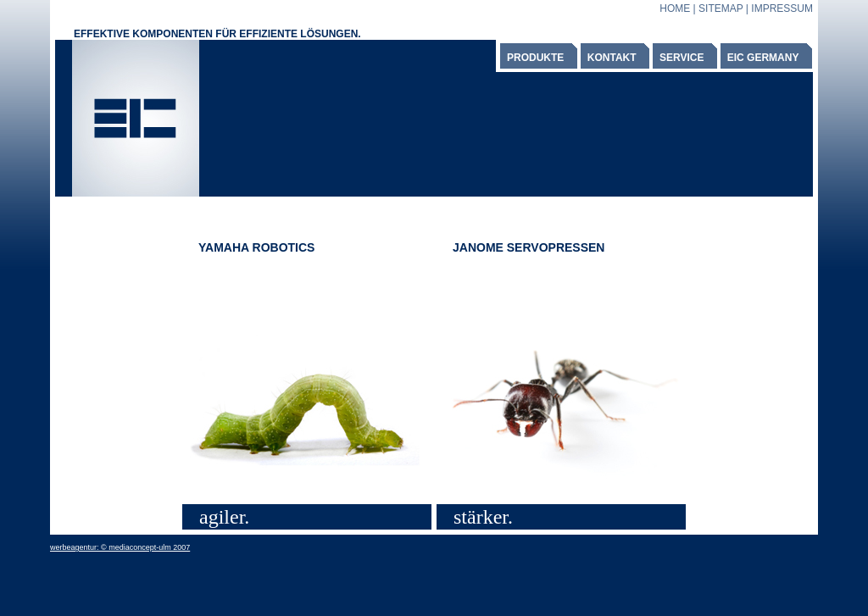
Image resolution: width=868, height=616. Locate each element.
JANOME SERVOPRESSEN (529, 247)
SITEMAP (721, 8)
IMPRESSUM (782, 8)
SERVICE (682, 58)
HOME (675, 8)
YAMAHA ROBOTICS (256, 247)
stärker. (483, 517)
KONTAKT (612, 58)
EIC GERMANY (763, 58)
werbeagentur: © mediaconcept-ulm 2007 (120, 547)
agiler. (224, 517)
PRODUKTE (535, 58)
